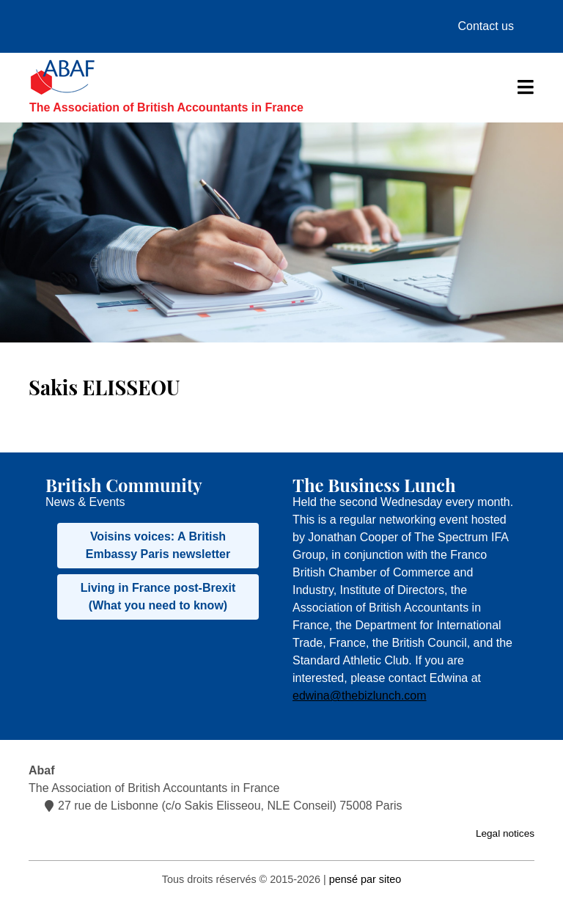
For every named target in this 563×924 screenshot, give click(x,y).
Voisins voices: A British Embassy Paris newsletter (158, 545)
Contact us (486, 26)
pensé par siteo (365, 879)
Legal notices (505, 833)
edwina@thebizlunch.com (360, 696)
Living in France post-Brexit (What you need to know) (158, 597)
